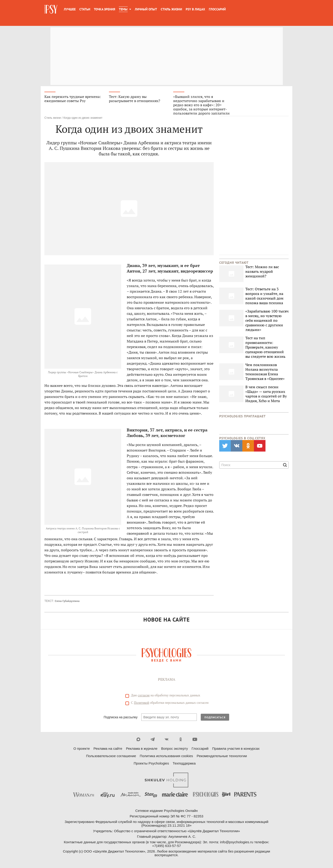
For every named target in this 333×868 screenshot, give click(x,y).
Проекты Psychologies (151, 763)
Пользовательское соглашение (111, 756)
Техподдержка (184, 763)
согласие (144, 695)
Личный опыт (146, 9)
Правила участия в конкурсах (236, 748)
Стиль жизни (171, 9)
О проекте (82, 748)
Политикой (142, 703)
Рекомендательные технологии (222, 756)
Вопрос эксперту (175, 748)
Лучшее (70, 9)
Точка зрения (105, 9)
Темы (123, 9)
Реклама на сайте (108, 748)
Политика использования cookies (166, 756)
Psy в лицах (195, 9)
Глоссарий (217, 9)
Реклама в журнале (142, 748)
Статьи (85, 9)
